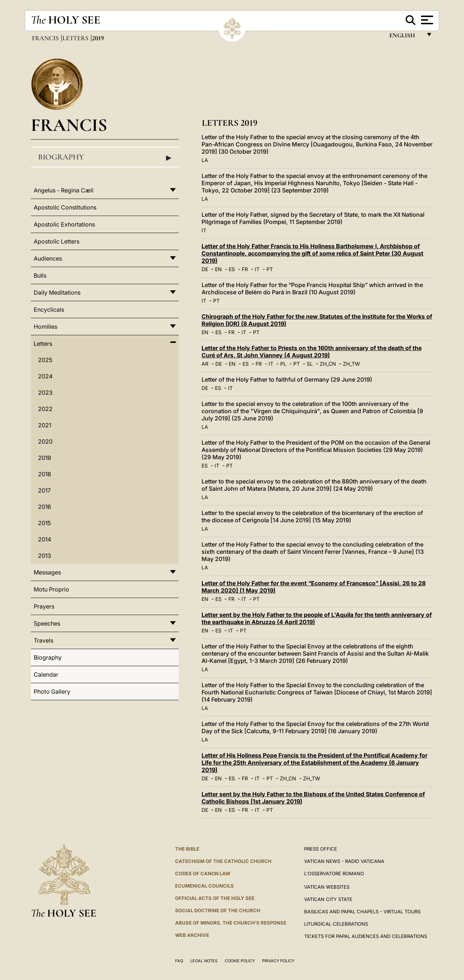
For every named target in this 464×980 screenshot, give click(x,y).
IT (204, 230)
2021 (45, 425)
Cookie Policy (240, 961)
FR (245, 269)
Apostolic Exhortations (64, 224)
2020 (45, 441)
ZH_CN (328, 364)
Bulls (40, 275)
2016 (45, 507)
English (405, 37)
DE (205, 269)
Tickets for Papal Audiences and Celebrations (366, 936)
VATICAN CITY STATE (328, 899)
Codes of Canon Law (203, 873)
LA (205, 160)
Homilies (45, 327)
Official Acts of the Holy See (215, 898)
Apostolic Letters (57, 241)
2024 (45, 376)
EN (218, 269)
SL (310, 364)
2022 (45, 409)
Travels (43, 640)
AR (205, 364)
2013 (45, 556)
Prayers (44, 606)
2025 (45, 360)
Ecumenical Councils (204, 886)
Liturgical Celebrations (336, 924)
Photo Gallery (52, 692)
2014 (45, 539)
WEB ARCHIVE (192, 935)
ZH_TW (351, 364)
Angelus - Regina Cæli (64, 190)
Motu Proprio (51, 589)
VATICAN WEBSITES (327, 887)
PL (283, 364)
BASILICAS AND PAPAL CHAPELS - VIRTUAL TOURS (362, 912)
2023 (45, 393)
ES (232, 269)
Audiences (48, 258)
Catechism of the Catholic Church (223, 861)
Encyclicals (49, 310)
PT (270, 269)
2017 (44, 490)
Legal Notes (204, 961)
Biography (105, 157)
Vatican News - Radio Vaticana (344, 861)
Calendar (46, 674)
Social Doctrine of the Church (218, 910)
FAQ (179, 961)
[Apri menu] (426, 20)
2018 (45, 474)
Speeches (47, 623)
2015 (44, 523)
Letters (76, 38)
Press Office (321, 849)
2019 (45, 458)
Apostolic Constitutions (65, 207)
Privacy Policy (278, 961)
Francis (46, 38)
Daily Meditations (57, 292)
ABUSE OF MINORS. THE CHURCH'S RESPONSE (231, 923)
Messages (47, 572)
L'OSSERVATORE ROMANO (334, 873)
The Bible (187, 849)
